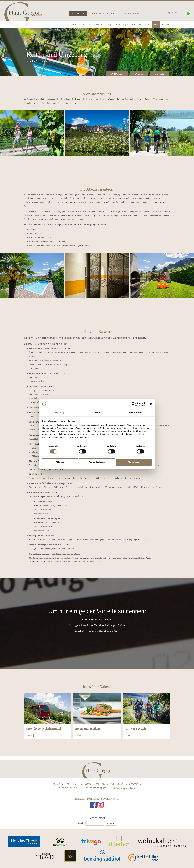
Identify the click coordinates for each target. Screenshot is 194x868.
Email (81, 823)
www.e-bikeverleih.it (54, 360)
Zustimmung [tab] (59, 413)
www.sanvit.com (42, 530)
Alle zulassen (134, 462)
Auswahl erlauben (97, 462)
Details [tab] (97, 413)
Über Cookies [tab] (136, 413)
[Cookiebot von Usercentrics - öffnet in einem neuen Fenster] (134, 404)
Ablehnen (60, 462)
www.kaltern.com (37, 398)
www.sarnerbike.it (42, 513)
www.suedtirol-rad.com (39, 381)
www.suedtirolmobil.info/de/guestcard (84, 562)
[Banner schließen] (151, 404)
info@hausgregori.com (125, 788)
